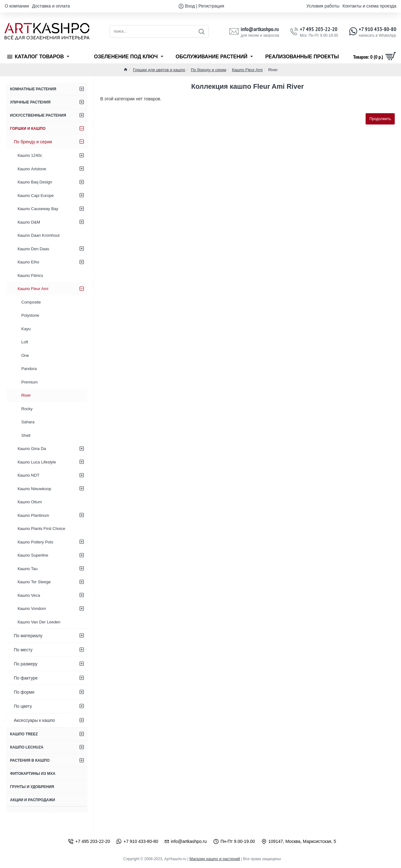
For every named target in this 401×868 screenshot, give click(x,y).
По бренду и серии (208, 70)
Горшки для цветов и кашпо (159, 70)
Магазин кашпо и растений (215, 859)
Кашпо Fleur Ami (247, 70)
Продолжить (380, 119)
